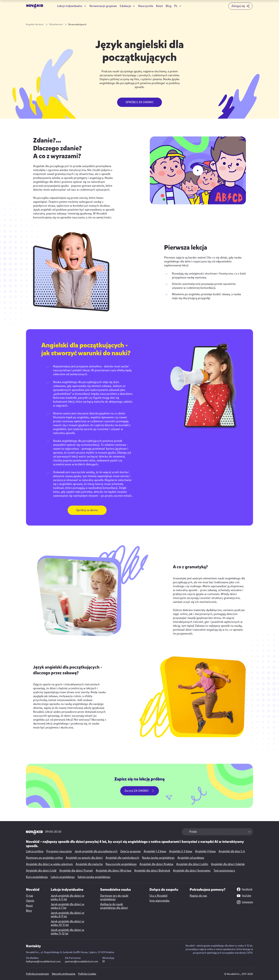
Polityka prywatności (37, 974)
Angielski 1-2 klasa (155, 851)
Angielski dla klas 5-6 (232, 851)
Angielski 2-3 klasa (181, 851)
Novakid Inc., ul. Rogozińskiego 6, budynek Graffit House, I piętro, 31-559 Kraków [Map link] (70, 952)
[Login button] (241, 6)
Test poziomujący (224, 871)
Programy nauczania (59, 851)
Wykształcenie (56, 24)
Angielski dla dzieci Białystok (152, 871)
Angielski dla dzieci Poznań (76, 871)
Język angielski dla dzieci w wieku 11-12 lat (67, 932)
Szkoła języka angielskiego (94, 877)
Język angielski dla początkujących (96, 851)
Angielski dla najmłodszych (122, 858)
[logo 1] (34, 833)
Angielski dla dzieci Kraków (156, 864)
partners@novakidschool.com (81, 962)
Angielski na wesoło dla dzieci (84, 858)
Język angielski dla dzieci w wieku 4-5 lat (67, 898)
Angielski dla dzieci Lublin (192, 864)
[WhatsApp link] (104, 962)
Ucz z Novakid (158, 896)
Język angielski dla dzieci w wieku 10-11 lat (67, 923)
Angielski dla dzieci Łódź (41, 871)
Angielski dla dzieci (35, 24)
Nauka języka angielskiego (158, 858)
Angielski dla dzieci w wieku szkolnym (49, 864)
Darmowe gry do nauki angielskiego (114, 898)
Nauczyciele (146, 6)
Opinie (30, 901)
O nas (30, 896)
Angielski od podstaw (191, 858)
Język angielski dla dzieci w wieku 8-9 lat (67, 915)
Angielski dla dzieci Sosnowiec (192, 871)
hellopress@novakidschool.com (43, 962)
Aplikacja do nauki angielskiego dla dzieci (114, 906)
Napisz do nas (198, 896)
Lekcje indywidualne (70, 6)
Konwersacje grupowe (103, 6)
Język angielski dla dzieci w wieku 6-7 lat (67, 906)
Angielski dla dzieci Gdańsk (228, 864)
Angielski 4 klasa (205, 851)
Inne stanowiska (159, 901)
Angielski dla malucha (89, 864)
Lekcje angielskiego (63, 877)
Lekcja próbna (35, 851)
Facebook (245, 889)
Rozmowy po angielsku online (44, 858)
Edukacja (125, 6)
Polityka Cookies (87, 974)
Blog (169, 6)
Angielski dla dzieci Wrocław (114, 871)
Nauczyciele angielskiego (121, 864)
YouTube (244, 896)
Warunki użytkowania (64, 974)
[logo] (35, 6)
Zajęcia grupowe (131, 851)
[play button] (198, 170)
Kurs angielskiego (37, 877)
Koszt (159, 6)
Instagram (245, 902)
